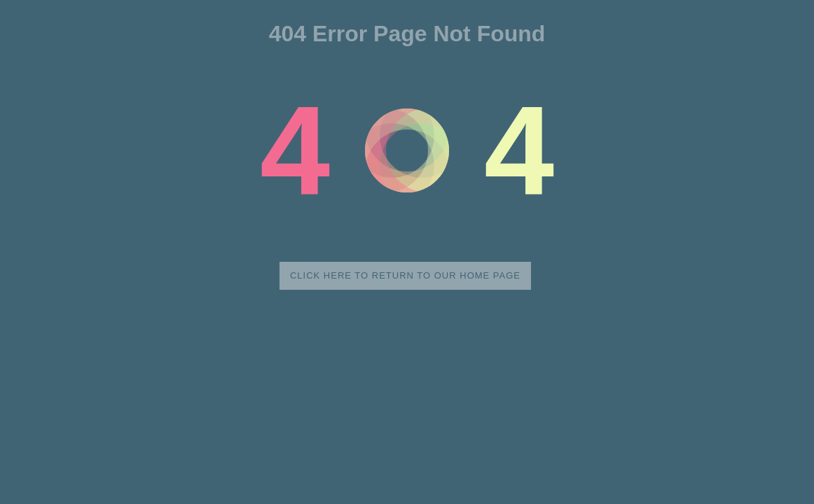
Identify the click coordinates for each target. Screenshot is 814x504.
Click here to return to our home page (405, 275)
